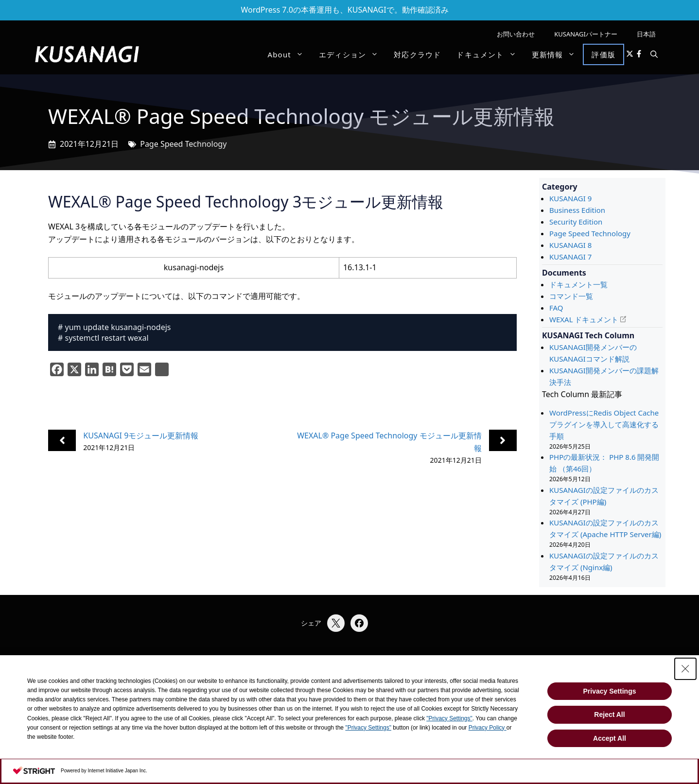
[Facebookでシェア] (359, 623)
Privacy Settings (610, 691)
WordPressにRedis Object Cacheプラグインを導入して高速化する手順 (604, 424)
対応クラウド (417, 54)
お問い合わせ (516, 34)
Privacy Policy (488, 728)
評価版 (603, 54)
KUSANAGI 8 (570, 245)
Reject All (609, 714)
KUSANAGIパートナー (586, 34)
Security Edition (576, 222)
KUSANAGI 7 (570, 257)
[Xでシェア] (336, 623)
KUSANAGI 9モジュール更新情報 (141, 436)
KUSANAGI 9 (570, 198)
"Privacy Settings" (449, 718)
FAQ (556, 308)
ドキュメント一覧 (578, 284)
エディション (352, 54)
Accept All (610, 738)
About (289, 54)
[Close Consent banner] (685, 669)
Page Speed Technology (183, 144)
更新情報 (558, 54)
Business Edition (577, 210)
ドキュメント (490, 54)
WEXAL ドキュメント (584, 319)
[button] (654, 54)
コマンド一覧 (571, 296)
